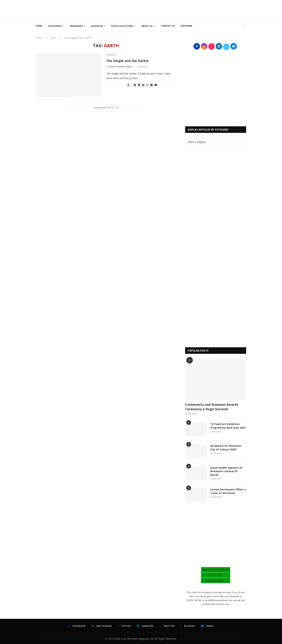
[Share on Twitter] (131, 85)
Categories (55, 26)
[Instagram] (102, 626)
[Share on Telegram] (151, 85)
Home (39, 26)
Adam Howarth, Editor (120, 67)
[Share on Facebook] (128, 85)
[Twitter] (167, 626)
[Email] (207, 626)
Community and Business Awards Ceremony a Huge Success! (212, 407)
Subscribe (186, 26)
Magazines (76, 26)
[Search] (244, 26)
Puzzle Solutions (122, 26)
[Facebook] (77, 626)
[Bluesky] (188, 626)
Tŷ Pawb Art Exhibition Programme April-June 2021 (228, 426)
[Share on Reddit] (143, 85)
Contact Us (168, 26)
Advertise (97, 26)
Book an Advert (216, 581)
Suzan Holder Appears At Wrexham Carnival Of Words (226, 471)
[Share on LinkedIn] (139, 85)
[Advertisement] (181, 10)
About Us (147, 26)
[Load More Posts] (106, 108)
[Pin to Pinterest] (135, 85)
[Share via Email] (156, 85)
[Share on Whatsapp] (147, 85)
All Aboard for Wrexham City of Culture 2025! (226, 448)
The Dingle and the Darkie (127, 61)
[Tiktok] (124, 626)
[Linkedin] (145, 626)
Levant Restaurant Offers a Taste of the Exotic (228, 491)
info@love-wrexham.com (220, 600)
